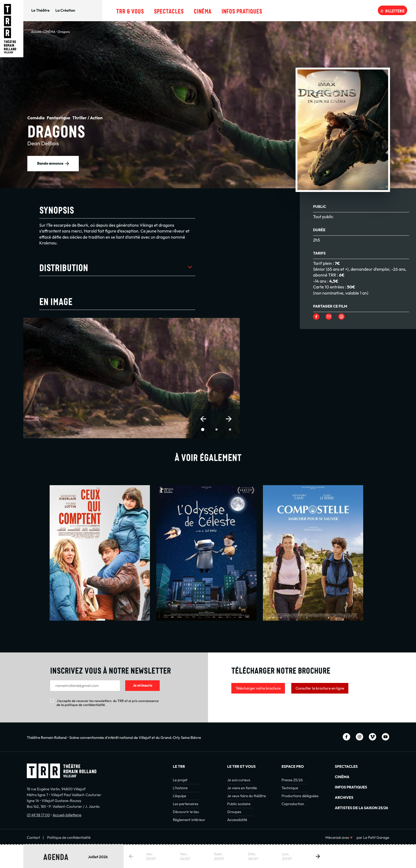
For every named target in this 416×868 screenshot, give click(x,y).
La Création (65, 10)
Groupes (234, 812)
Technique (290, 788)
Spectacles (169, 10)
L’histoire (180, 788)
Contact (33, 838)
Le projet (180, 780)
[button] (203, 419)
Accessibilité (237, 820)
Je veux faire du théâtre (246, 796)
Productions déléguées (300, 796)
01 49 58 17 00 (38, 815)
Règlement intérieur (189, 820)
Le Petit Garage (376, 838)
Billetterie (395, 10)
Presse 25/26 (292, 780)
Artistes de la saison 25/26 (361, 808)
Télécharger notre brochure (258, 688)
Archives (344, 797)
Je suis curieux (239, 780)
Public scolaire (239, 804)
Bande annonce (50, 163)
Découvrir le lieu (186, 812)
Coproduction (293, 804)
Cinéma (203, 10)
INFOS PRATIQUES (351, 787)
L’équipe (179, 796)
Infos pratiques (242, 10)
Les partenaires (185, 804)
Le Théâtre (40, 10)
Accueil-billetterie (67, 815)
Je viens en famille (242, 788)
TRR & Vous (130, 10)
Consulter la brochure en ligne (320, 688)
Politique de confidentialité (69, 838)
